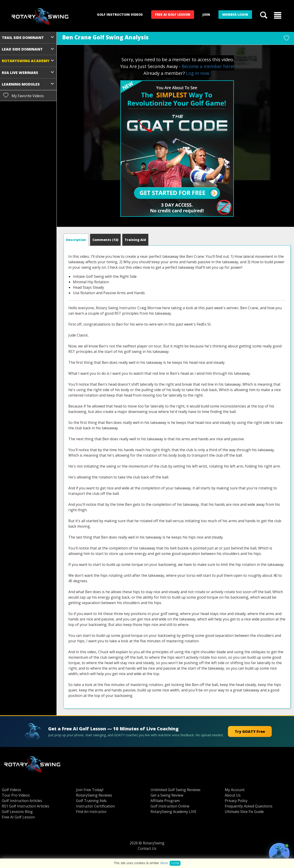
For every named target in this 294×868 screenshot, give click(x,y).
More (164, 863)
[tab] (76, 240)
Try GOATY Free (250, 731)
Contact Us (147, 848)
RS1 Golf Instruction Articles (26, 806)
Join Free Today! (90, 790)
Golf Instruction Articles (22, 801)
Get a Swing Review (167, 795)
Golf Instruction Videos (120, 14)
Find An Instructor (91, 812)
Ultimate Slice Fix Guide (244, 812)
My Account (235, 790)
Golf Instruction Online (170, 806)
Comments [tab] (105, 240)
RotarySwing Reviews (94, 795)
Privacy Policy (236, 801)
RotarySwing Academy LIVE (173, 812)
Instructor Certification (95, 806)
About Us (233, 795)
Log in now (198, 73)
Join (206, 14)
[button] (278, 15)
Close (175, 863)
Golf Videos (11, 790)
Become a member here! (208, 66)
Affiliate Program (165, 801)
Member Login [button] (235, 14)
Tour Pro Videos (16, 795)
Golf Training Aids (91, 801)
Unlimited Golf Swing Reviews (175, 790)
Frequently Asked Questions (249, 806)
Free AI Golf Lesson (173, 14)
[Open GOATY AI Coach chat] (279, 853)
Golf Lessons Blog (17, 812)
